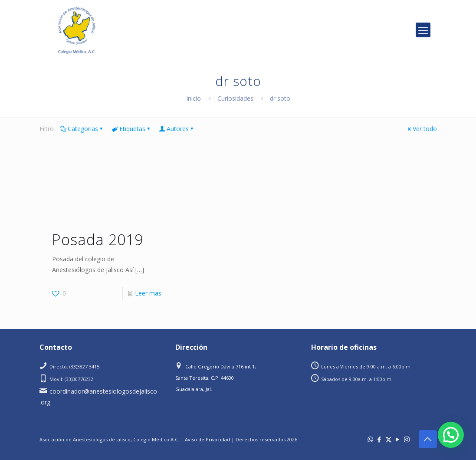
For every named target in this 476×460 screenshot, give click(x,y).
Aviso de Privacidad (207, 439)
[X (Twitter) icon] (389, 439)
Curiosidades (235, 98)
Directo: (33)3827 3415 (74, 366)
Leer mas (148, 293)
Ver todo (422, 129)
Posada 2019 (98, 240)
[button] (451, 435)
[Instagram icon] (407, 439)
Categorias (82, 129)
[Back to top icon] (428, 439)
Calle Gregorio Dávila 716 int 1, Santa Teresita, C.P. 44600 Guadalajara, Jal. (216, 378)
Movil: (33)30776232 (71, 379)
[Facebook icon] (379, 439)
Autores (177, 129)
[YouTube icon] (398, 439)
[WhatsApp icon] (370, 439)
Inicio (194, 98)
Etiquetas (132, 129)
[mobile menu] (423, 30)
